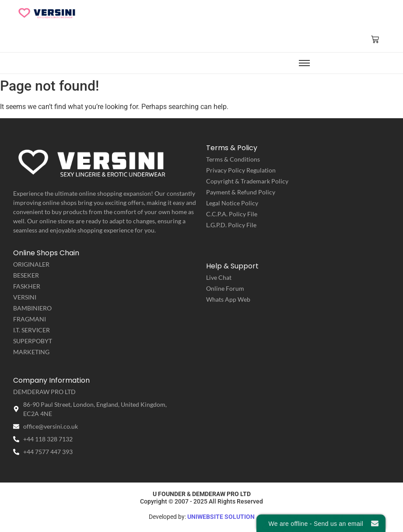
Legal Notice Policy (232, 203)
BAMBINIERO (32, 308)
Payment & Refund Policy (241, 192)
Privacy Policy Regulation (241, 170)
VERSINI (25, 297)
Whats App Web (228, 299)
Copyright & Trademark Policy (247, 181)
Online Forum (225, 288)
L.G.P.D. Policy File (231, 225)
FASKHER (27, 286)
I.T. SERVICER (32, 330)
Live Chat (219, 277)
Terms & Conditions (233, 159)
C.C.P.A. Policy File (232, 214)
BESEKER (26, 275)
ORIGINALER (31, 264)
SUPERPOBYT (33, 341)
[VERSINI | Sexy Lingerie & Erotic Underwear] (47, 13)
